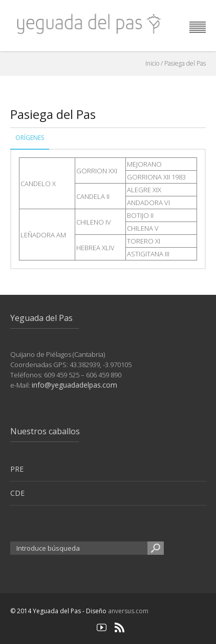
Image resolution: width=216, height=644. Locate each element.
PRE (17, 469)
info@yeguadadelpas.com (74, 385)
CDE (17, 493)
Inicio (152, 63)
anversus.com (128, 611)
